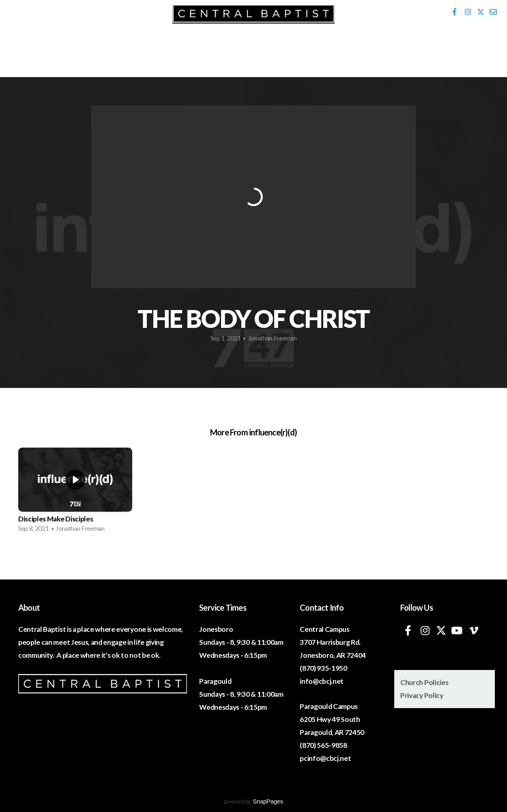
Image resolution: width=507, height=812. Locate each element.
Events (127, 48)
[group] (75, 492)
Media (277, 48)
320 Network (356, 48)
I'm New (57, 48)
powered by (253, 801)
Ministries (203, 48)
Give (452, 48)
